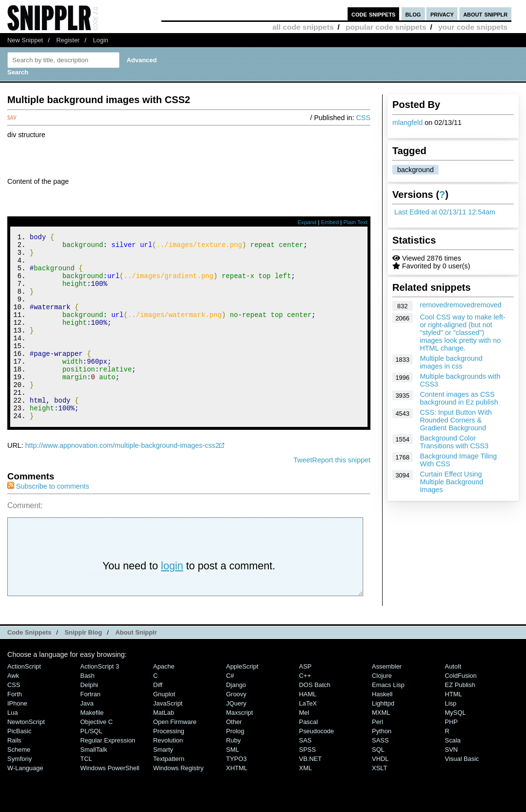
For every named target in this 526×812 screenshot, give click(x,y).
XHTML (237, 803)
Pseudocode (316, 766)
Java (87, 738)
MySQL (455, 748)
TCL (86, 794)
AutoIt (453, 701)
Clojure (382, 711)
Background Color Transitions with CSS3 (454, 442)
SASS (380, 775)
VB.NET (310, 794)
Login (101, 40)
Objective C (96, 757)
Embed (330, 222)
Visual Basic (462, 794)
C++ (305, 711)
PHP (451, 757)
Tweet (303, 495)
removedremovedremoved (461, 305)
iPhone (17, 738)
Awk (13, 711)
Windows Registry (178, 803)
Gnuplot (164, 729)
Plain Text (355, 222)
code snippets (374, 14)
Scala (453, 775)
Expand (307, 222)
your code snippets (473, 27)
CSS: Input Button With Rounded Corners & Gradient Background (456, 420)
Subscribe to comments (48, 521)
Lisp (451, 738)
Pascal (308, 757)
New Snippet (25, 40)
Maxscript (239, 748)
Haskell (382, 729)
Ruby (233, 775)
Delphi (89, 720)
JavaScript (168, 738)
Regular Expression (108, 775)
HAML (308, 729)
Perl (377, 757)
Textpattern (169, 794)
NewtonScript (26, 757)
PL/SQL (91, 766)
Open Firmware (175, 757)
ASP (305, 701)
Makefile (92, 748)
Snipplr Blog (83, 667)
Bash (88, 711)
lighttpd (383, 738)
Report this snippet (341, 495)
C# (230, 711)
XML (306, 803)
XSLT (379, 803)
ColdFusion (461, 711)
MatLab (164, 748)
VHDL (380, 794)
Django (236, 720)
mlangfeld (407, 123)
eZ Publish (460, 720)
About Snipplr (136, 667)
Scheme (19, 785)
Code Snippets (29, 667)
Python (382, 766)
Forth (15, 729)
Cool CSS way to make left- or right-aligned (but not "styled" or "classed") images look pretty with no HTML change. (463, 333)
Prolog (235, 766)
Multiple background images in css (451, 362)
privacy (442, 14)
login (172, 601)
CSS (363, 118)
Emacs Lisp (388, 720)
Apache (164, 701)
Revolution (168, 775)
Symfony (19, 794)
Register (68, 40)
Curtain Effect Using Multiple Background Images (452, 482)
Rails (14, 775)
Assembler (387, 701)
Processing (169, 766)
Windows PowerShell (110, 803)
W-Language (25, 803)
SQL (378, 785)
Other (234, 757)
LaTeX (308, 738)
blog (413, 14)
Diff (158, 720)
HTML (453, 729)
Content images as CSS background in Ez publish (459, 398)
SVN (451, 785)
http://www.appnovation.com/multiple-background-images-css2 (122, 480)
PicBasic (19, 766)
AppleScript (242, 701)
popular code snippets (386, 27)
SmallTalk (94, 785)
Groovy (236, 729)
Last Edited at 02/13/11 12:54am (445, 212)
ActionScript (24, 701)
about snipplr (485, 14)
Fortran (90, 729)
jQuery (236, 738)
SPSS (307, 785)
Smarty (163, 785)
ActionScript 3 (100, 701)
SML (233, 785)
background (415, 170)
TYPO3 (236, 794)
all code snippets (303, 27)
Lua (13, 748)
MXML (381, 748)
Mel (304, 748)
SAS (305, 775)
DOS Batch (315, 720)
